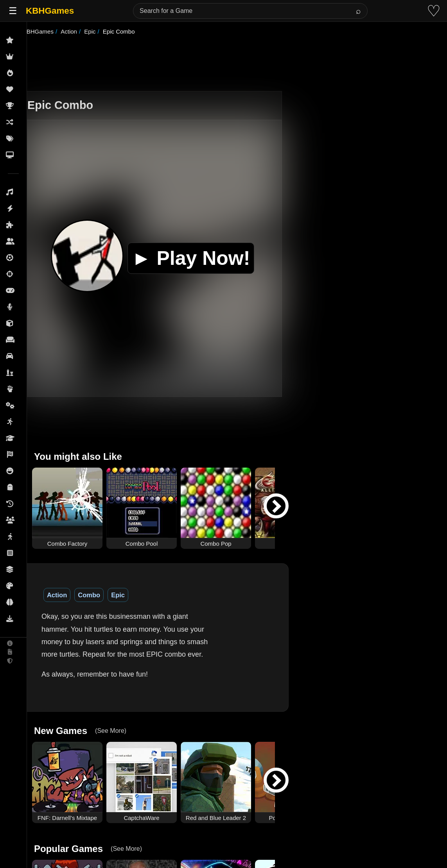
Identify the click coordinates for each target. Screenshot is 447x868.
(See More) (125, 718)
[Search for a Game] (250, 11)
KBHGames (50, 11)
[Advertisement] (233, 64)
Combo (106, 595)
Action (74, 595)
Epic (135, 595)
